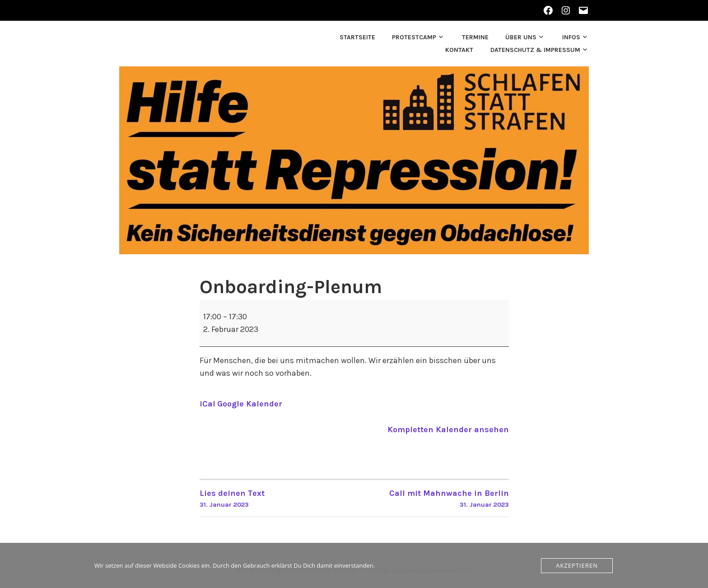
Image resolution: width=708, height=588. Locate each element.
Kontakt (459, 50)
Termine (475, 37)
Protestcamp (414, 37)
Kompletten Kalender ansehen (448, 429)
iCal (207, 404)
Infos (571, 37)
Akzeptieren (577, 565)
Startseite (357, 37)
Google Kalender (250, 404)
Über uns (521, 37)
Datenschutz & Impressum (535, 50)
